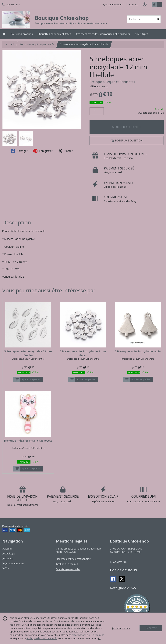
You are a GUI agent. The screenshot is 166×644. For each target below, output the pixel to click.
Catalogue (9, 554)
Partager (19, 151)
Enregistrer (43, 151)
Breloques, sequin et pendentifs (37, 44)
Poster (65, 151)
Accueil (10, 44)
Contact (133, 4)
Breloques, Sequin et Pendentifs (112, 82)
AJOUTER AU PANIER (127, 127)
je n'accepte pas (121, 628)
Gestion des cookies (67, 564)
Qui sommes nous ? (14, 563)
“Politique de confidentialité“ (42, 638)
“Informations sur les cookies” (88, 635)
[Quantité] (97, 111)
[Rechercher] (158, 19)
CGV (6, 568)
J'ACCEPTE (151, 628)
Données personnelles (68, 569)
